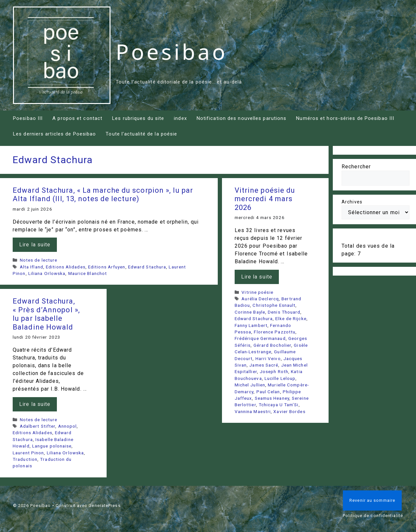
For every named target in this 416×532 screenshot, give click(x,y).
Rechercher (356, 167)
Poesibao (172, 51)
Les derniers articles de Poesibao (54, 134)
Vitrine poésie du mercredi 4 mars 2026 (265, 199)
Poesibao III (28, 118)
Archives (352, 202)
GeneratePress (104, 506)
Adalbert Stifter (38, 426)
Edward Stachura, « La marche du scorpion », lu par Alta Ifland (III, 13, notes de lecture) (103, 195)
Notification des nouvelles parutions (242, 118)
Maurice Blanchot (88, 273)
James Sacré (264, 365)
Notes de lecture (39, 260)
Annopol (68, 426)
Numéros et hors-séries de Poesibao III (345, 118)
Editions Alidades (66, 267)
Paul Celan (268, 392)
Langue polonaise (52, 446)
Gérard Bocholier (273, 345)
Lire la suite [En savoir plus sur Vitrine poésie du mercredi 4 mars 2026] (257, 277)
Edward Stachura (147, 267)
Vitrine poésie (257, 292)
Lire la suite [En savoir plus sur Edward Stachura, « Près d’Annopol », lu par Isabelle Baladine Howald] (35, 404)
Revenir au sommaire (372, 500)
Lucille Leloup (280, 378)
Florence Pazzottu (275, 332)
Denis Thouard (284, 312)
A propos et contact (77, 118)
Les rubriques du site (138, 118)
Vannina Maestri (253, 411)
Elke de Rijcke (291, 318)
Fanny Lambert (251, 325)
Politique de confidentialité (373, 516)
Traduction (25, 459)
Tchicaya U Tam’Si (279, 405)
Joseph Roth (274, 371)
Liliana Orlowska (47, 273)
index (180, 118)
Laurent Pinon (28, 453)
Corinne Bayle (250, 312)
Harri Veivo (268, 358)
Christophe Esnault (274, 305)
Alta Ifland (32, 267)
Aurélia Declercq (260, 299)
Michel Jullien (250, 385)
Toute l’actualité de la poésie (141, 134)
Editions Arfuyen (107, 267)
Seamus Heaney (272, 398)
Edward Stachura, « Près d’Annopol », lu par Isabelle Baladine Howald (46, 314)
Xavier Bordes (289, 411)
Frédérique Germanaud (260, 338)
